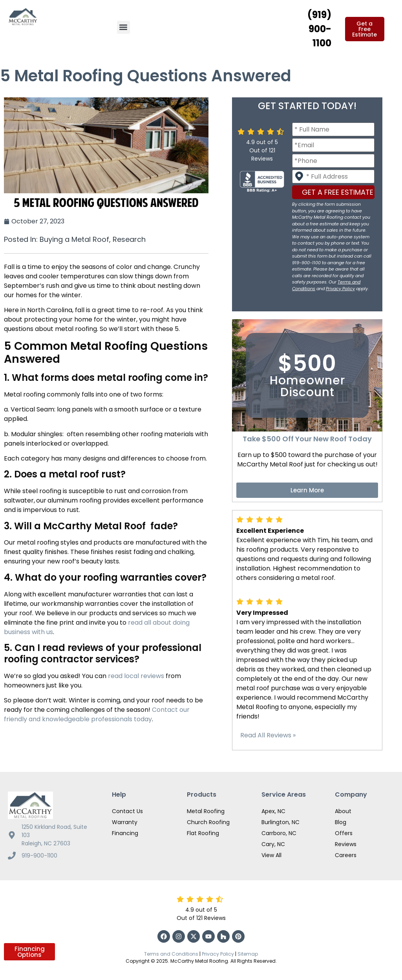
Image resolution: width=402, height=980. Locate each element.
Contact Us (127, 811)
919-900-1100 (39, 856)
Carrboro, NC (279, 833)
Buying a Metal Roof (74, 239)
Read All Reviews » (268, 735)
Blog (341, 822)
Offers (344, 833)
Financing (125, 833)
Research (129, 239)
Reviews (346, 844)
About (343, 811)
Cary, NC (273, 844)
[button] (123, 27)
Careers (346, 855)
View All (271, 855)
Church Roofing (208, 822)
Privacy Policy (340, 289)
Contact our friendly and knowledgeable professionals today (97, 714)
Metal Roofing (206, 811)
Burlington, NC (280, 822)
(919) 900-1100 (319, 29)
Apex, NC (273, 811)
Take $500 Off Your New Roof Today (307, 439)
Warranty (125, 822)
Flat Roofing (203, 833)
